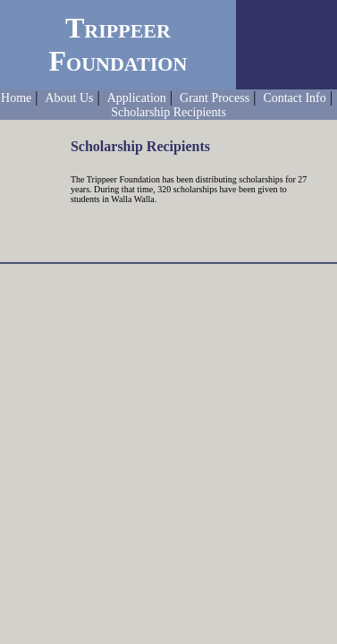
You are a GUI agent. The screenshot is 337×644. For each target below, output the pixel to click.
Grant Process (215, 98)
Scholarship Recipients (168, 112)
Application (137, 98)
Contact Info (294, 98)
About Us (69, 98)
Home (16, 98)
